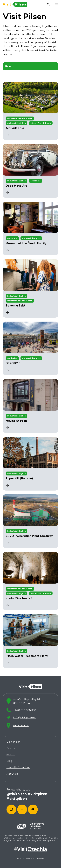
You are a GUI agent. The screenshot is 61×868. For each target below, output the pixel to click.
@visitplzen (17, 794)
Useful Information (18, 767)
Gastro (11, 755)
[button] (48, 4)
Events (11, 748)
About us (12, 774)
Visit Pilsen (14, 742)
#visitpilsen (17, 798)
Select (10, 66)
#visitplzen (37, 794)
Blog (9, 761)
